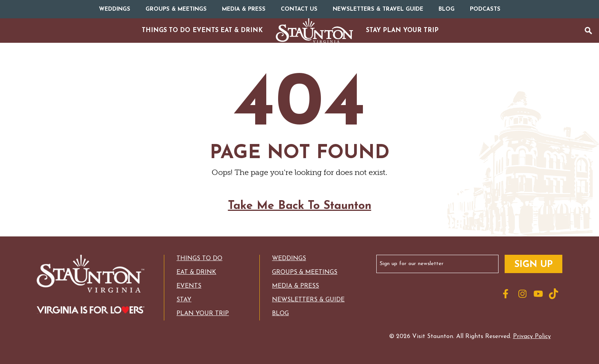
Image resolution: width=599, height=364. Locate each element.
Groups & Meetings (176, 9)
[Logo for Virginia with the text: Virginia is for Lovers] (91, 311)
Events (189, 286)
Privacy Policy (532, 336)
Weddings (115, 9)
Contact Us (299, 9)
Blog (447, 9)
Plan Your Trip (203, 314)
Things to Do (199, 259)
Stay (184, 300)
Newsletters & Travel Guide (378, 9)
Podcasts (485, 9)
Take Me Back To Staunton (300, 212)
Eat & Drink (196, 272)
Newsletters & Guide (308, 300)
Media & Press (244, 9)
